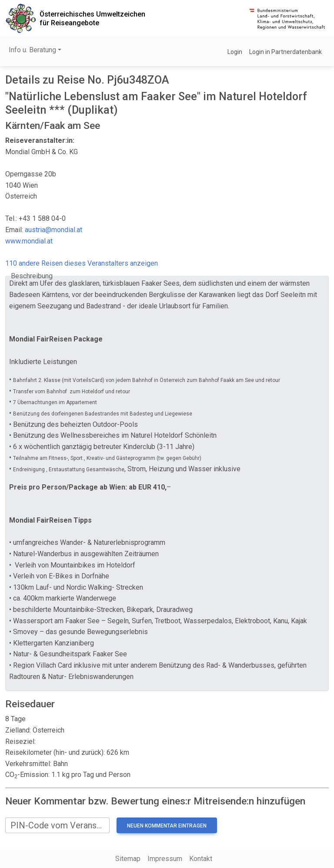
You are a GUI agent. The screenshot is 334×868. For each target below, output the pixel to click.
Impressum (165, 859)
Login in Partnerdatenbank (286, 52)
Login (235, 52)
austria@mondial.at (53, 230)
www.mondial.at (29, 241)
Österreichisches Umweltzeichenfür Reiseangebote (92, 18)
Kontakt (201, 859)
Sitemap (128, 859)
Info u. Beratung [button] (32, 50)
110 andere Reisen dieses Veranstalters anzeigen (82, 263)
